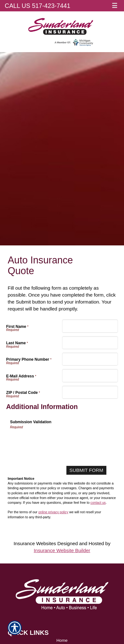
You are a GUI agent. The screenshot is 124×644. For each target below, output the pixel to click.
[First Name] (90, 326)
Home (62, 640)
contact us (98, 503)
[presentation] (58, 442)
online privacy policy (53, 512)
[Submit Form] (86, 470)
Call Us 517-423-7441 (37, 6)
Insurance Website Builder (62, 550)
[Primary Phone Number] (90, 359)
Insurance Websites (35, 543)
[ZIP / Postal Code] (90, 392)
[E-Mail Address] (90, 376)
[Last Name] (90, 343)
